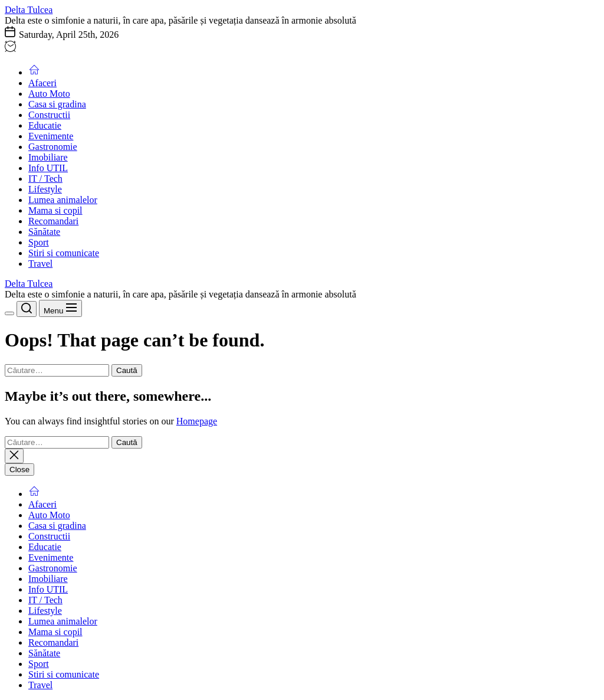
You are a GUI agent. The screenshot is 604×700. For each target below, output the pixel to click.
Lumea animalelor (63, 200)
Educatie (45, 125)
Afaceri (42, 83)
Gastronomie (53, 147)
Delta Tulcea (29, 10)
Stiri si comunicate (64, 253)
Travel (40, 264)
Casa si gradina (57, 104)
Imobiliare (48, 157)
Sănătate (44, 232)
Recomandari (53, 221)
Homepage (197, 421)
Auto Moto (49, 94)
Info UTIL (48, 168)
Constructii (49, 115)
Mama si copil (55, 210)
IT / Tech (45, 179)
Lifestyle (45, 189)
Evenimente (51, 136)
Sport (39, 242)
